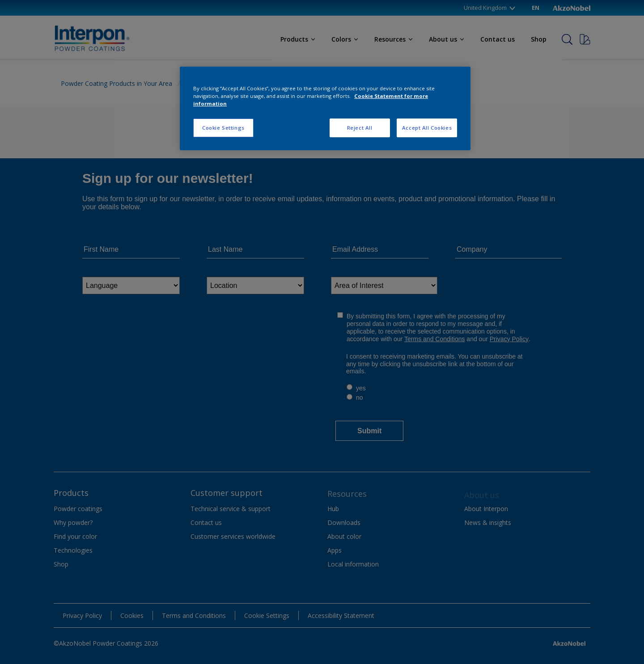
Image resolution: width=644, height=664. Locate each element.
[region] (325, 108)
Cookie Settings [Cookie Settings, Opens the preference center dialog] (223, 128)
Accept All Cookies (427, 128)
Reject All (360, 128)
